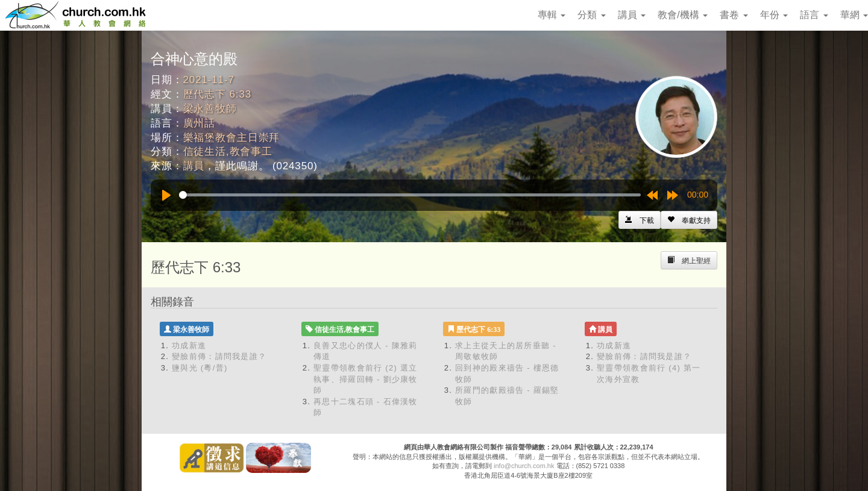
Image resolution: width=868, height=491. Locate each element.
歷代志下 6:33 (217, 94)
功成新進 (189, 346)
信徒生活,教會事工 (228, 152)
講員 (632, 15)
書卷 (734, 15)
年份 (774, 15)
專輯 (552, 15)
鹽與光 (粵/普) (200, 368)
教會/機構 (683, 15)
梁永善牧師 (210, 109)
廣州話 (200, 123)
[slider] (410, 195)
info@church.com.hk (524, 466)
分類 (591, 15)
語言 (814, 15)
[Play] (166, 195)
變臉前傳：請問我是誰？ (219, 356)
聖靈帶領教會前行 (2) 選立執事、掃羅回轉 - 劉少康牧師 (366, 379)
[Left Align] (689, 220)
